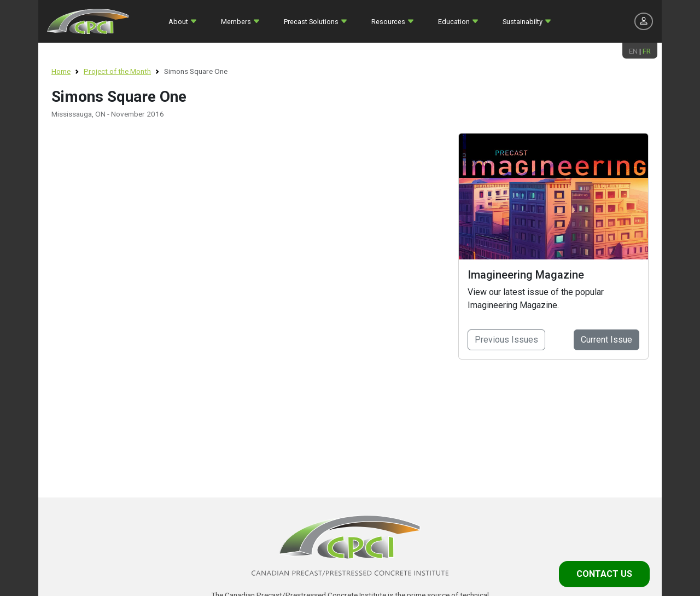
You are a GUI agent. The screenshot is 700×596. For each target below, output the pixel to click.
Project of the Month (117, 71)
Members (236, 22)
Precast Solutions (311, 22)
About (178, 22)
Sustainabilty (523, 22)
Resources (388, 22)
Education (454, 22)
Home (61, 71)
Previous (506, 340)
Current (606, 340)
